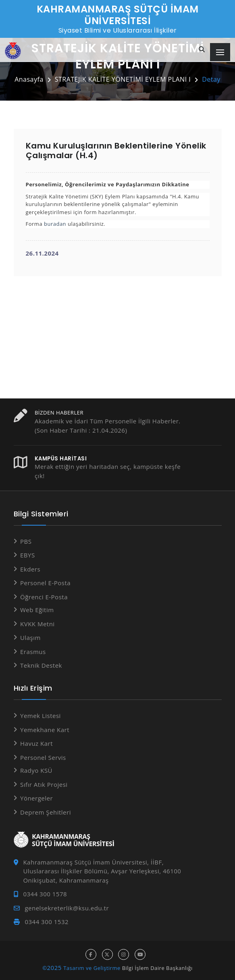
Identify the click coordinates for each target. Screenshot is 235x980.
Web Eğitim (37, 610)
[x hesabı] (107, 954)
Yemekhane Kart (45, 730)
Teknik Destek (41, 665)
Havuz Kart (36, 743)
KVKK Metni (37, 624)
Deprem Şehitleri (46, 812)
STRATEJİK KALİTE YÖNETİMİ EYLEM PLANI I (123, 79)
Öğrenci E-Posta (44, 597)
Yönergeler (36, 798)
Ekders (30, 569)
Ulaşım (30, 638)
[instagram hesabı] (124, 954)
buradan (55, 224)
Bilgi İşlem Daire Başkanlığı (157, 968)
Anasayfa (29, 79)
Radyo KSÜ (36, 770)
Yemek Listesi (41, 716)
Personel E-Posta (45, 583)
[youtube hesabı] (140, 954)
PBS (26, 541)
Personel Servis (43, 757)
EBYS (28, 555)
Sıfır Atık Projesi (44, 784)
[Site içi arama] (202, 50)
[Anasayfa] (13, 51)
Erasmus (33, 652)
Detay (211, 79)
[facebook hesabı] (91, 954)
